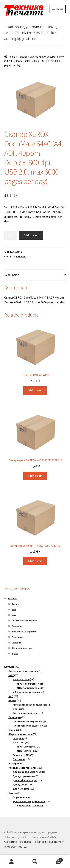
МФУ (14, 615)
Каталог (22, 57)
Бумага (15, 604)
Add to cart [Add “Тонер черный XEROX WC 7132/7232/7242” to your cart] (35, 476)
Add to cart (31, 235)
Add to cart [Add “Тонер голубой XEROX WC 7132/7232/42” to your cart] (35, 561)
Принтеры (17, 626)
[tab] (35, 275)
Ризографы (18, 637)
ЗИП (14, 609)
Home (12, 57)
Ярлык (15, 653)
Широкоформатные (22, 648)
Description (12, 275)
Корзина (55, 859)
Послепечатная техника (25, 621)
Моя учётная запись (12, 862)
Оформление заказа (18, 842)
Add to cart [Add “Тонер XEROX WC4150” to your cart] (35, 390)
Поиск (35, 862)
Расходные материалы (24, 632)
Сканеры (16, 643)
